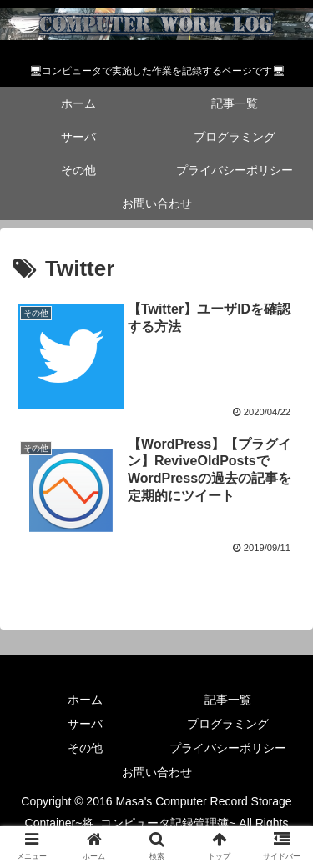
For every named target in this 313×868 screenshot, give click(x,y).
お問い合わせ (157, 772)
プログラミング (228, 724)
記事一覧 (228, 700)
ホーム (85, 700)
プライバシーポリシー (228, 748)
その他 (85, 748)
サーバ (85, 724)
